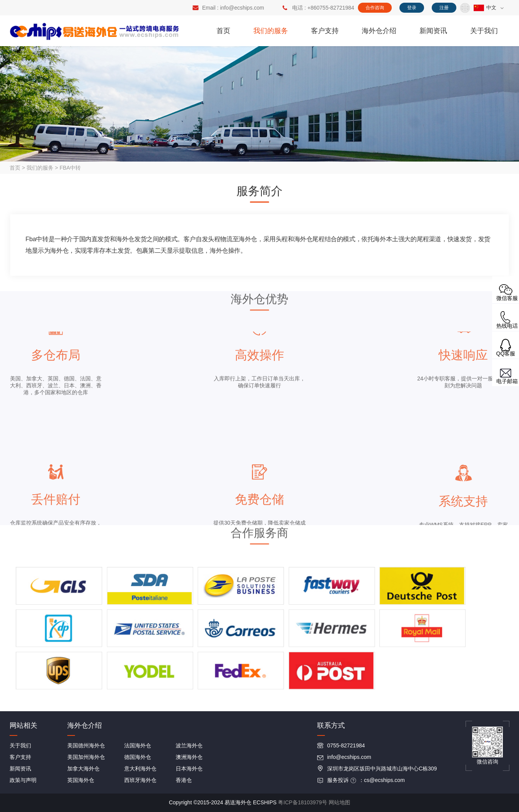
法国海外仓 (138, 745)
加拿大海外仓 (83, 769)
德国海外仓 (138, 757)
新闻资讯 (433, 31)
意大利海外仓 (140, 769)
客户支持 (325, 31)
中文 (485, 8)
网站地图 (339, 802)
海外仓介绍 (379, 31)
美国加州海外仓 (86, 757)
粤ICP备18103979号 (303, 802)
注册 (444, 8)
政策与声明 (23, 780)
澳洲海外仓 (189, 757)
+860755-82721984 (331, 8)
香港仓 (184, 780)
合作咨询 (375, 8)
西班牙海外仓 (140, 780)
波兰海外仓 (189, 745)
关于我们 (484, 31)
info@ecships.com (242, 8)
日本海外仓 (189, 769)
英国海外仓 (81, 780)
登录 (412, 8)
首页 (223, 31)
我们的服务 (271, 31)
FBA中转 (70, 168)
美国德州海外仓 (86, 745)
